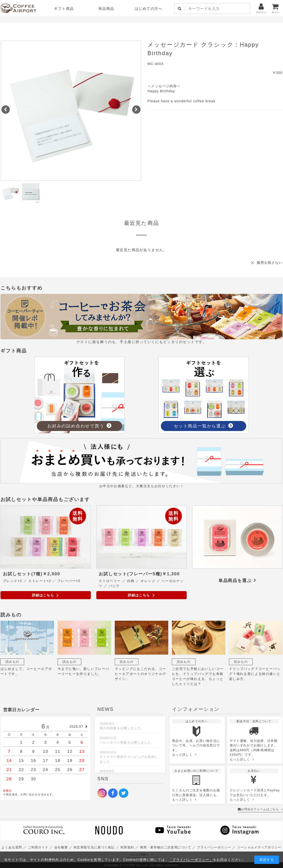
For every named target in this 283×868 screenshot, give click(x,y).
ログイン (261, 8)
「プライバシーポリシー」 (191, 860)
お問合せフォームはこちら (260, 809)
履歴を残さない (270, 263)
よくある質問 (12, 847)
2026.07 (76, 727)
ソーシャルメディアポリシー (259, 847)
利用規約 (127, 847)
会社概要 (61, 847)
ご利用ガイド (38, 847)
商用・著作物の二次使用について (166, 847)
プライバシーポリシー (214, 847)
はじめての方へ (149, 8)
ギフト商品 (64, 8)
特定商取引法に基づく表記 (94, 847)
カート (275, 8)
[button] (6, 110)
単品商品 (106, 8)
